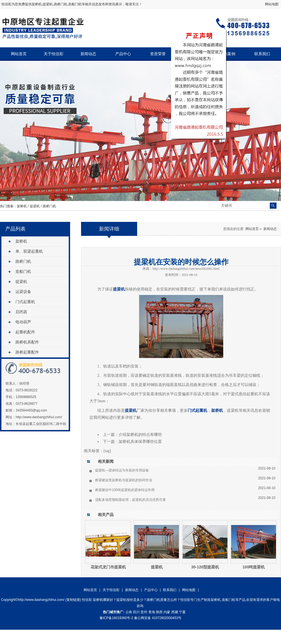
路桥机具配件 (27, 342)
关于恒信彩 (54, 54)
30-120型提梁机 (205, 567)
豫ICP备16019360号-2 (116, 618)
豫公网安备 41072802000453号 (158, 618)
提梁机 (35, 206)
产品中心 (123, 54)
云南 (129, 612)
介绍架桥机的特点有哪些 (140, 435)
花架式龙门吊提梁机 (108, 567)
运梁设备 (23, 292)
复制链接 (73, 600)
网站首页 (19, 54)
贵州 (144, 612)
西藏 (175, 612)
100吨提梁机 (254, 567)
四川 (136, 612)
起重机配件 (25, 332)
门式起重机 (25, 302)
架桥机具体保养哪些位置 (140, 442)
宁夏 (182, 612)
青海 (152, 612)
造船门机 (23, 271)
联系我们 (262, 54)
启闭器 (21, 312)
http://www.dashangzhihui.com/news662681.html (186, 269)
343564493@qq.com (31, 410)
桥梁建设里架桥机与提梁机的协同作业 (124, 480)
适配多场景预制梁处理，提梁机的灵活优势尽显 (130, 500)
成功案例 (227, 54)
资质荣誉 (158, 54)
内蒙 (167, 612)
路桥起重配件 (27, 352)
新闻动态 (88, 54)
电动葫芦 (23, 322)
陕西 (159, 612)
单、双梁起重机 (29, 251)
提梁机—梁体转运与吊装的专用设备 (122, 470)
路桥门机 (49, 206)
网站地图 (272, 4)
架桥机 (37, 4)
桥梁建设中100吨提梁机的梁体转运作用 (125, 490)
